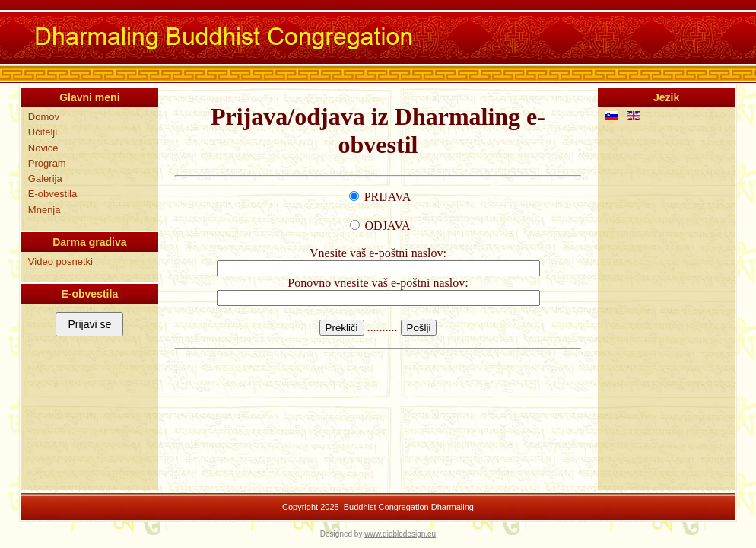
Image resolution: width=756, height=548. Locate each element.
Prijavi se (89, 324)
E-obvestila (52, 194)
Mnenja (44, 210)
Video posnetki (60, 261)
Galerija (45, 178)
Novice (43, 148)
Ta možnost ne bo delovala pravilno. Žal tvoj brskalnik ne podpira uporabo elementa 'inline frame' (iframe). (378, 287)
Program (47, 163)
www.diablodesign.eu (400, 534)
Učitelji (43, 132)
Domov (44, 117)
